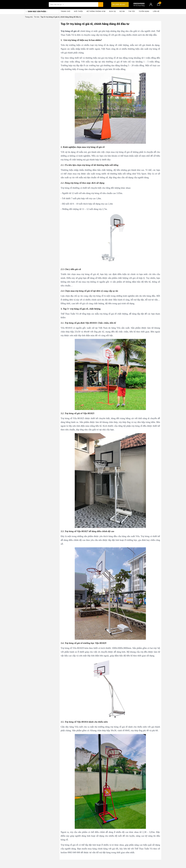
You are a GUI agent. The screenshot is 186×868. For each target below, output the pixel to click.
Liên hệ (156, 11)
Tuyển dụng (144, 11)
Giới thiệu (78, 11)
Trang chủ (65, 11)
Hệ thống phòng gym (96, 11)
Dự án (122, 11)
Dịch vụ (113, 11)
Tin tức (132, 11)
